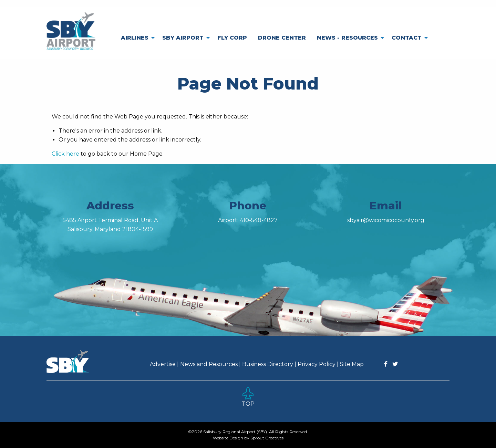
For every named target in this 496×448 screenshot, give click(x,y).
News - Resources (347, 38)
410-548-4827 (259, 220)
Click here (65, 154)
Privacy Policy (317, 364)
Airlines (135, 38)
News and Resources (209, 364)
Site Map (352, 364)
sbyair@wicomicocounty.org (386, 220)
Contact (407, 38)
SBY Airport (183, 38)
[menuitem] (136, 38)
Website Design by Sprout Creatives (248, 438)
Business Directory (268, 364)
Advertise (163, 364)
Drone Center (282, 38)
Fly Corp (232, 38)
